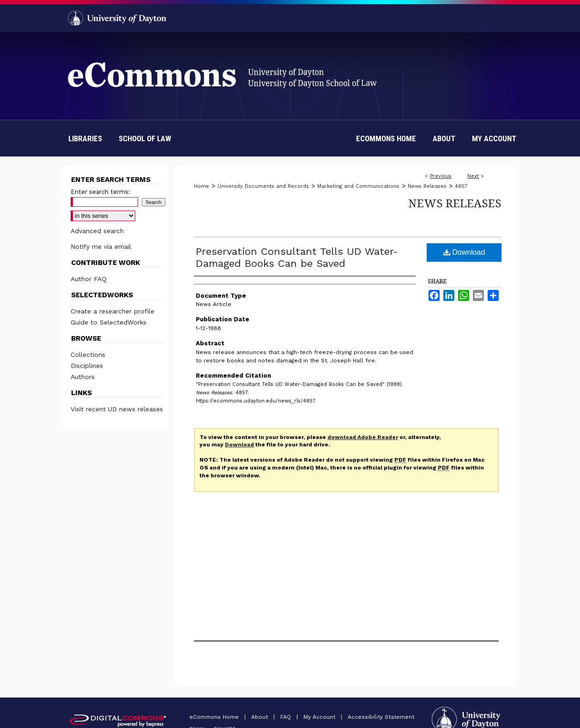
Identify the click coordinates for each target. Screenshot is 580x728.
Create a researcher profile (112, 311)
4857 (461, 186)
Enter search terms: (100, 192)
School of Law (145, 138)
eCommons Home (215, 717)
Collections (88, 355)
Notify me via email (101, 247)
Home (202, 186)
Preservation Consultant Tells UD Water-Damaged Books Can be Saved (297, 257)
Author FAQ (89, 279)
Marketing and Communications (358, 186)
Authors (83, 377)
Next (473, 176)
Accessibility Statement (381, 717)
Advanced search (97, 231)
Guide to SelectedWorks (109, 322)
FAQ (287, 717)
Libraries (85, 138)
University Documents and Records (263, 186)
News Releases (427, 186)
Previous (441, 176)
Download (464, 252)
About (260, 717)
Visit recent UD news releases (117, 409)
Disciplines (87, 366)
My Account (320, 717)
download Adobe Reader (363, 437)
